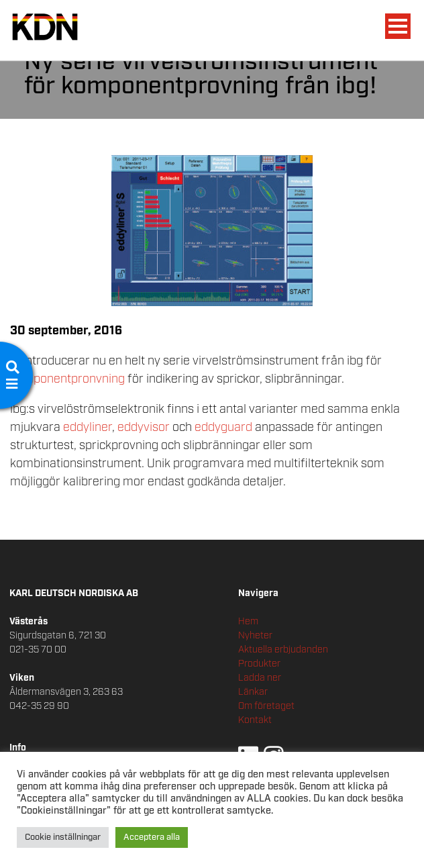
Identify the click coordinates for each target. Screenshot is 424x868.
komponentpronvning (69, 379)
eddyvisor (145, 428)
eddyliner (88, 428)
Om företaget (266, 706)
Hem (248, 622)
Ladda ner (260, 678)
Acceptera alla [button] (152, 837)
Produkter (259, 664)
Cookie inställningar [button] (63, 837)
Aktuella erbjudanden (283, 650)
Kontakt (255, 720)
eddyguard (225, 428)
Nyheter (255, 636)
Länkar (253, 692)
